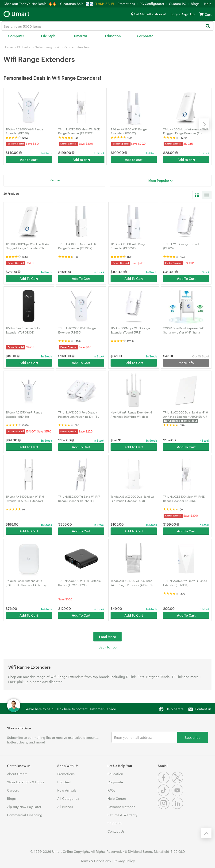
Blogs (195, 4)
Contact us (203, 709)
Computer (16, 36)
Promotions (126, 4)
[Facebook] (165, 782)
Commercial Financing (25, 815)
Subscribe (193, 737)
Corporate (145, 36)
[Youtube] (178, 795)
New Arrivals (67, 790)
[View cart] (201, 14)
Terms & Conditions (96, 861)
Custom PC (178, 4)
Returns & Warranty (122, 815)
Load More (107, 637)
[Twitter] (178, 782)
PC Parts (24, 47)
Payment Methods (121, 807)
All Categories (68, 798)
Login (175, 14)
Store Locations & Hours (26, 782)
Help (208, 4)
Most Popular (161, 180)
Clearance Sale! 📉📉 (77, 4)
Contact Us (116, 831)
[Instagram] (165, 808)
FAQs (111, 790)
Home (8, 47)
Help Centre (117, 798)
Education (113, 36)
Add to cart (29, 160)
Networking (43, 47)
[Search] (208, 26)
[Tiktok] (165, 795)
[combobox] (107, 26)
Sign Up (188, 14)
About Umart (17, 774)
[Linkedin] (178, 808)
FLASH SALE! (104, 4)
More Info (186, 363)
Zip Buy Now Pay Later (24, 807)
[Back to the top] (206, 833)
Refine (55, 180)
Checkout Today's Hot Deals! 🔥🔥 (30, 4)
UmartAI (81, 36)
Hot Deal (64, 782)
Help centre (175, 709)
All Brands (65, 807)
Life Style (48, 36)
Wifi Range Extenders (73, 47)
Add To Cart (29, 279)
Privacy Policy (124, 861)
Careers (13, 790)
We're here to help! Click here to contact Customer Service (71, 709)
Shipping (115, 823)
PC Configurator (152, 4)
